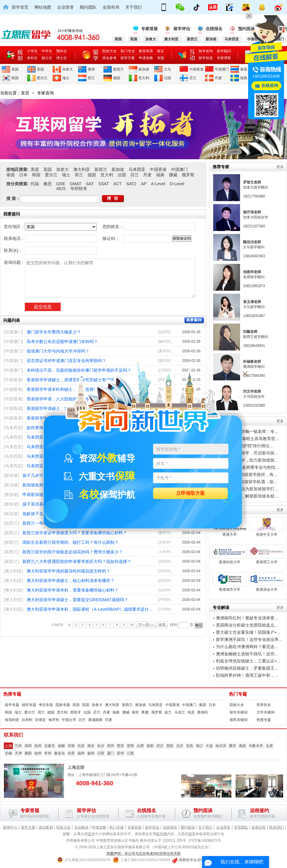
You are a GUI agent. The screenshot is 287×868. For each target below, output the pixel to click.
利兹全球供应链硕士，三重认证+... (248, 661)
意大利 (144, 78)
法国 (167, 78)
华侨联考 (79, 189)
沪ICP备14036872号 (204, 841)
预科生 (62, 51)
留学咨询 (206, 51)
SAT (90, 184)
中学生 (47, 51)
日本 (23, 175)
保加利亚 (12, 720)
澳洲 (91, 69)
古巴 (82, 720)
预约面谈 (188, 827)
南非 (135, 712)
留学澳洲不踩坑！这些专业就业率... (249, 639)
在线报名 (214, 29)
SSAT (104, 184)
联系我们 (277, 827)
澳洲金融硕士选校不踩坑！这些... (247, 654)
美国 (15, 69)
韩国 (15, 78)
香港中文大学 (267, 527)
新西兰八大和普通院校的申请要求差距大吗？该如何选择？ (77, 561)
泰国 (244, 69)
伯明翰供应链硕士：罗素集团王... (247, 668)
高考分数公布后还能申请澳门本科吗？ (62, 342)
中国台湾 (69, 720)
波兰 (168, 712)
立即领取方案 (190, 493)
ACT (117, 184)
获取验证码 (182, 238)
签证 (161, 51)
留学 (91, 834)
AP (144, 184)
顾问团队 (88, 7)
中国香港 (196, 69)
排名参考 (109, 58)
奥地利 (202, 712)
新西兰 (118, 69)
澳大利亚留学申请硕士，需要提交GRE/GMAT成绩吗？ (77, 600)
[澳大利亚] (13, 571)
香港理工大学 (267, 554)
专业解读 (81, 827)
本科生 (32, 58)
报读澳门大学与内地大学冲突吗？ (58, 351)
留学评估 (182, 29)
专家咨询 (45, 93)
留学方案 (128, 58)
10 (132, 625)
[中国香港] (13, 380)
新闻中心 (10, 827)
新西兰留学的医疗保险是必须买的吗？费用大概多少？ (73, 552)
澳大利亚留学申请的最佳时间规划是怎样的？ (68, 571)
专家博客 (224, 58)
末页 (162, 625)
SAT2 (131, 184)
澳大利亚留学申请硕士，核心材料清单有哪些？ (71, 581)
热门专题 (238, 694)
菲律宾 (40, 720)
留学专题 (12, 705)
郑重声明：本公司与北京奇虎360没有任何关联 (143, 854)
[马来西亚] (13, 428)
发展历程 (259, 827)
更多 (280, 167)
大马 (167, 69)
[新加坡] (11, 475)
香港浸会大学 (267, 582)
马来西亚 (137, 169)
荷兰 (91, 78)
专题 (161, 58)
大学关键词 (265, 712)
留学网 (161, 834)
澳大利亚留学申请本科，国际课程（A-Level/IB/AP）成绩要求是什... (90, 609)
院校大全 (109, 51)
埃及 (191, 712)
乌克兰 (180, 712)
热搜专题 (12, 694)
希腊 (145, 712)
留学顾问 (224, 51)
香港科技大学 (230, 554)
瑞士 (66, 78)
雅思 (48, 184)
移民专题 (29, 705)
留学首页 (20, 7)
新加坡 (144, 69)
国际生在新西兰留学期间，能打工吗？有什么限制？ (71, 542)
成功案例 (46, 827)
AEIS (61, 189)
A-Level (158, 184)
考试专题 (46, 705)
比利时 (27, 720)
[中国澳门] (13, 332)
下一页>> (146, 625)
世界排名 (264, 705)
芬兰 (193, 78)
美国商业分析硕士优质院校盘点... (247, 625)
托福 (35, 184)
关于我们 (134, 7)
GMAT (75, 184)
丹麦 (218, 78)
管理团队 (241, 827)
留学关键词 (239, 712)
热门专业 (128, 51)
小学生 (32, 51)
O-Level (177, 184)
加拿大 (68, 69)
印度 (109, 720)
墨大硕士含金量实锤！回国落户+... (248, 632)
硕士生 (47, 58)
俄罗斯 (188, 175)
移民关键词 (239, 720)
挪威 (173, 175)
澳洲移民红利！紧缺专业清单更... (247, 618)
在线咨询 (270, 86)
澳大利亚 (82, 169)
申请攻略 (146, 58)
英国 (40, 69)
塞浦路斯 (95, 720)
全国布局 (111, 7)
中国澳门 (222, 69)
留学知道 (206, 58)
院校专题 (63, 705)
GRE (61, 184)
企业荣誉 (65, 7)
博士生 (62, 58)
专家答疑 (149, 29)
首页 (25, 93)
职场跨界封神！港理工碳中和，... (247, 675)
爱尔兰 (42, 78)
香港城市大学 (230, 582)
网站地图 (43, 7)
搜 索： (13, 198)
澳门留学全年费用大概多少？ (54, 332)
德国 (117, 78)
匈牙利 (54, 720)
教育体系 (146, 51)
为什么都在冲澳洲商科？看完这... (247, 647)
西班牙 (76, 712)
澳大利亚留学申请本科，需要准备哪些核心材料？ (73, 590)
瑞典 (244, 78)
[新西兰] (11, 523)
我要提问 (194, 320)
